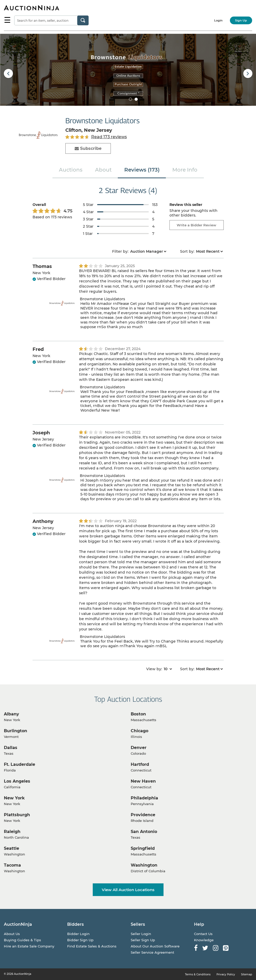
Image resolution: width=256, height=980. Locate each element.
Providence (143, 815)
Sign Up (241, 20)
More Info (185, 170)
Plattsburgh (17, 815)
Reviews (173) (142, 170)
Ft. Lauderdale (20, 764)
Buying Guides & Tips (22, 940)
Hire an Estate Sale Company (29, 946)
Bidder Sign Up (80, 940)
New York (14, 798)
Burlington (15, 731)
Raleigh (12, 832)
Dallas (11, 748)
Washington (144, 865)
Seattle (11, 848)
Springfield (143, 848)
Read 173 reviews (109, 137)
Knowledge (204, 940)
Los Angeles (17, 781)
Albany (11, 714)
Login (218, 20)
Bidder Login (78, 934)
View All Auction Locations (128, 890)
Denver (139, 748)
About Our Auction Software (155, 946)
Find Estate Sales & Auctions (92, 946)
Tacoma (12, 865)
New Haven (143, 781)
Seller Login (141, 934)
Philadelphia (144, 798)
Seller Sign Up (143, 940)
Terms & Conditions (198, 974)
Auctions (71, 170)
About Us (12, 934)
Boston (138, 714)
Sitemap (247, 974)
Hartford (140, 764)
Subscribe (88, 148)
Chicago (139, 731)
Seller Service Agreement (152, 952)
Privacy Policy (226, 974)
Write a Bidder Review (196, 225)
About (103, 170)
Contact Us (203, 934)
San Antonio (144, 832)
